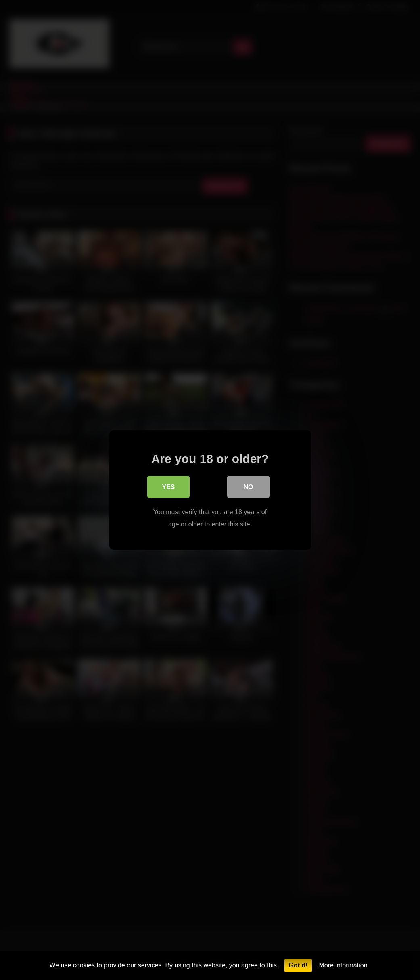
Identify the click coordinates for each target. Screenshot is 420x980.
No (249, 488)
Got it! (298, 965)
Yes (168, 488)
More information (343, 965)
